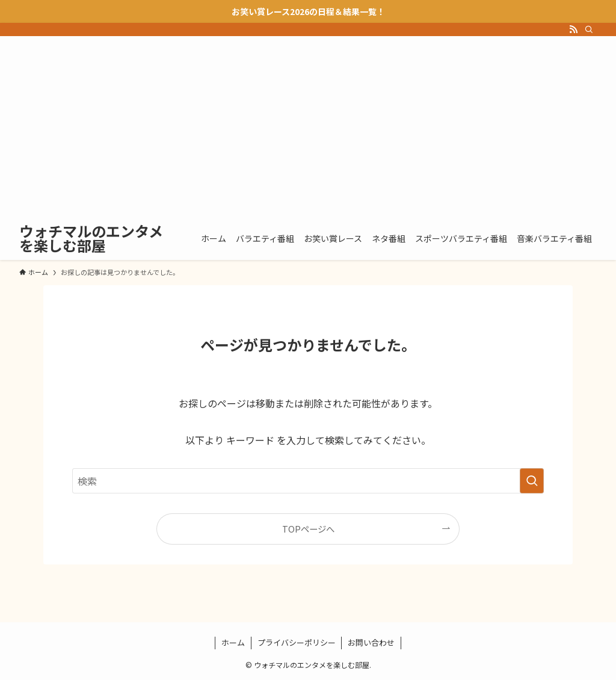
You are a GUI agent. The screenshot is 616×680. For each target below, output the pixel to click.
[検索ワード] (308, 481)
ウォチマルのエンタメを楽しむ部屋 (91, 238)
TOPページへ (308, 529)
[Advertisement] (308, 126)
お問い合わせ (371, 642)
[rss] (573, 29)
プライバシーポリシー (297, 642)
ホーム (233, 642)
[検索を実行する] (532, 481)
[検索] (589, 29)
